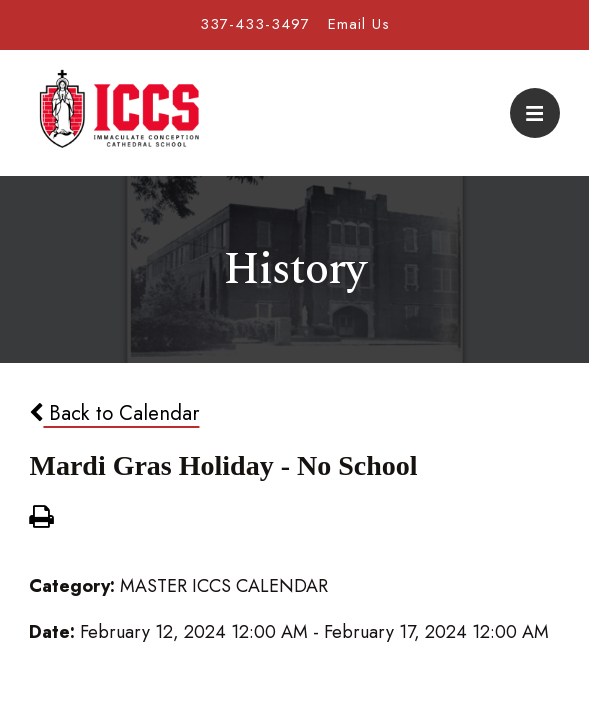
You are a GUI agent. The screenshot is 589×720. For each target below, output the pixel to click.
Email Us (359, 24)
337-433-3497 (255, 24)
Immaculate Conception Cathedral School (119, 113)
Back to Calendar (114, 413)
